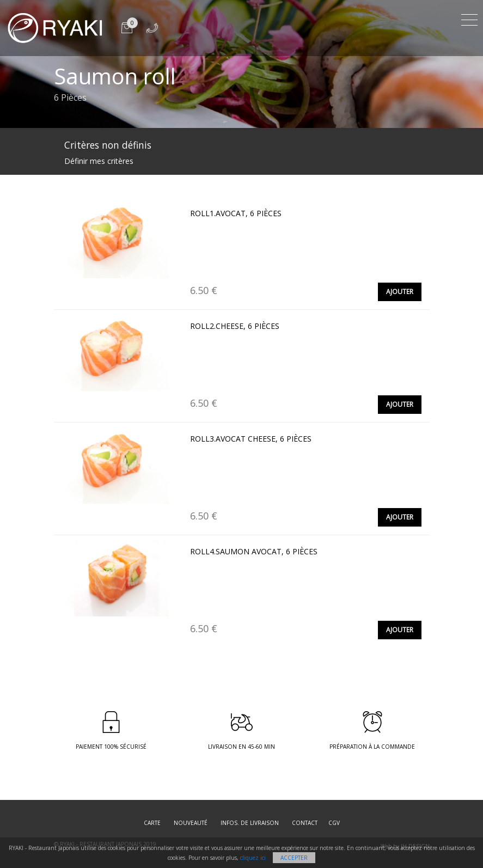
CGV (334, 823)
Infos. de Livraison (250, 823)
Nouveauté (191, 823)
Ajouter (400, 292)
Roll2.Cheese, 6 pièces (235, 326)
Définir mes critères (99, 161)
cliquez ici (253, 858)
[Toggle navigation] (469, 18)
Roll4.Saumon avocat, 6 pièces (254, 551)
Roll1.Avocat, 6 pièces (236, 213)
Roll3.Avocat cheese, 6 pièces (251, 439)
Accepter (294, 858)
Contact (305, 823)
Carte (152, 823)
